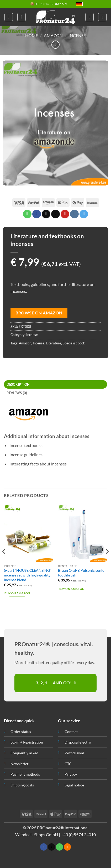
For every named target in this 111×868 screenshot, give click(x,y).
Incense (77, 35)
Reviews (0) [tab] (17, 393)
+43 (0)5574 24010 (78, 834)
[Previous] (4, 562)
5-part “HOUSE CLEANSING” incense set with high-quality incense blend (28, 575)
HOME (32, 35)
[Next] (107, 562)
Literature (54, 343)
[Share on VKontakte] (74, 214)
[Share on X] (46, 214)
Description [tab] (18, 384)
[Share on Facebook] (37, 214)
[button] (9, 17)
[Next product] (55, 45)
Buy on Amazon (17, 593)
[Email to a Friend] (55, 214)
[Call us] (59, 847)
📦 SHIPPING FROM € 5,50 (49, 4)
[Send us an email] (52, 847)
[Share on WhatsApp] (27, 214)
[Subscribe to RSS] (67, 847)
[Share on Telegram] (84, 214)
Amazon (53, 35)
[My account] (89, 17)
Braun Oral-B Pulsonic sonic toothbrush (81, 573)
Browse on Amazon (39, 313)
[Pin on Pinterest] (65, 214)
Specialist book (74, 343)
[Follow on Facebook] (44, 847)
